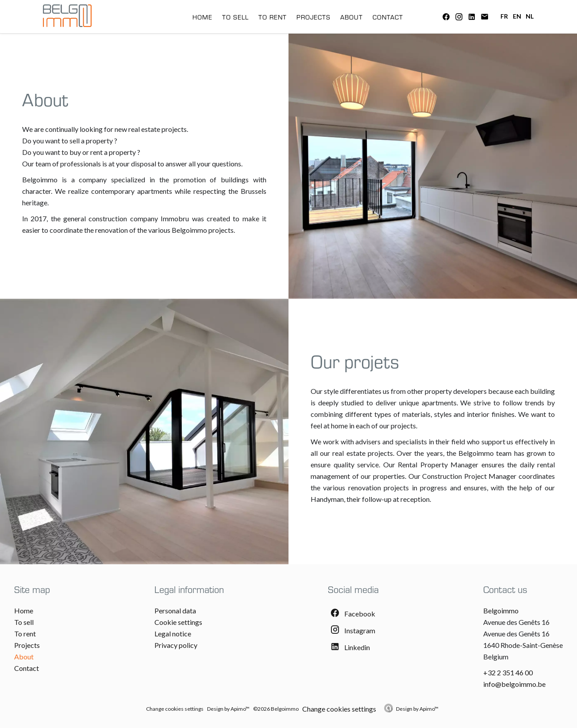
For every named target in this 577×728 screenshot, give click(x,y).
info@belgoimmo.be (514, 684)
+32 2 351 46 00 (508, 672)
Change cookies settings (175, 709)
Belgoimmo (501, 611)
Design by (417, 709)
